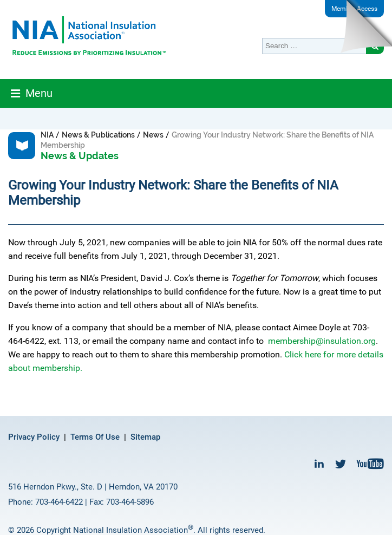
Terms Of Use (95, 437)
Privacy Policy (34, 437)
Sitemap (145, 437)
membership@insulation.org (322, 341)
